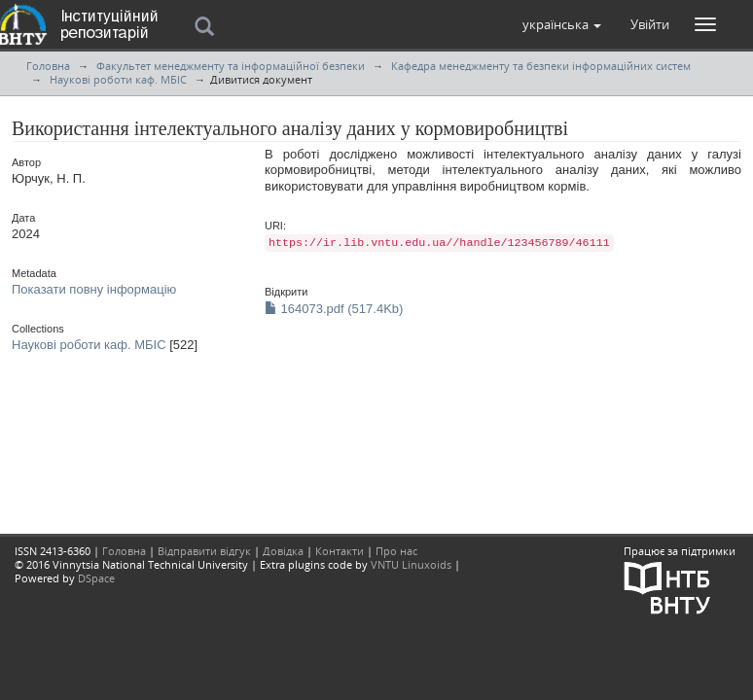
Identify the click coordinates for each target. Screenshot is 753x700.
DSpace (96, 578)
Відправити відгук (204, 551)
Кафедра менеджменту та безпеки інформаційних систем (541, 66)
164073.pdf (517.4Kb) (334, 309)
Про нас (396, 551)
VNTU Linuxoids (411, 564)
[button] (562, 24)
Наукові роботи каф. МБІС (118, 79)
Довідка (283, 551)
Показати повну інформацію (94, 289)
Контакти (340, 551)
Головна (48, 66)
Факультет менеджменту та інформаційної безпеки (231, 66)
